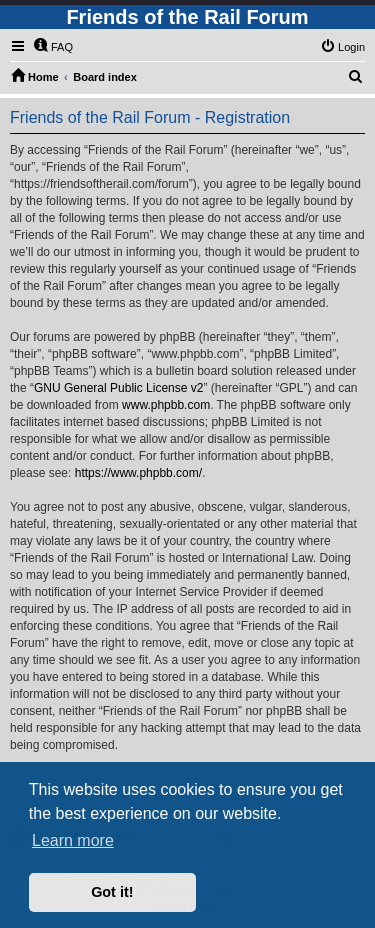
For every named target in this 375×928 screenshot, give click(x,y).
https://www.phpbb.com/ (138, 473)
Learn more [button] (73, 840)
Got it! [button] (112, 892)
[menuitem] (53, 47)
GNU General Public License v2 (118, 388)
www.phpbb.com (166, 405)
